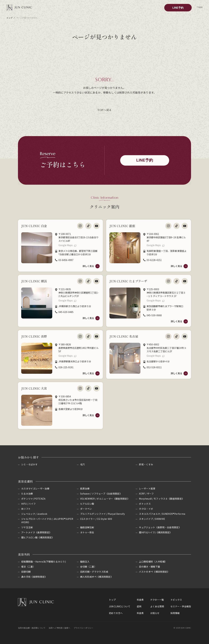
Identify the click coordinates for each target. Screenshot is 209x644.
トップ (9, 18)
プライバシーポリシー (83, 628)
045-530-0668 (154, 315)
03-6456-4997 (66, 260)
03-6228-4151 (154, 260)
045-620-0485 (66, 312)
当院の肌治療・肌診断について (32, 628)
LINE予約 (178, 8)
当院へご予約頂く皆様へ (59, 628)
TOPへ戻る (104, 110)
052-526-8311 (154, 367)
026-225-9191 (66, 367)
